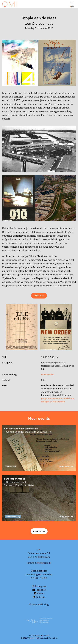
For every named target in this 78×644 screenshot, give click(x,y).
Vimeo (39, 593)
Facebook (39, 590)
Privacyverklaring (39, 604)
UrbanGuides (48, 374)
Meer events (39, 531)
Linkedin (39, 597)
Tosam (38, 635)
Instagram (39, 586)
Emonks (46, 635)
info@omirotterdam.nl (39, 563)
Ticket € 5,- (39, 296)
